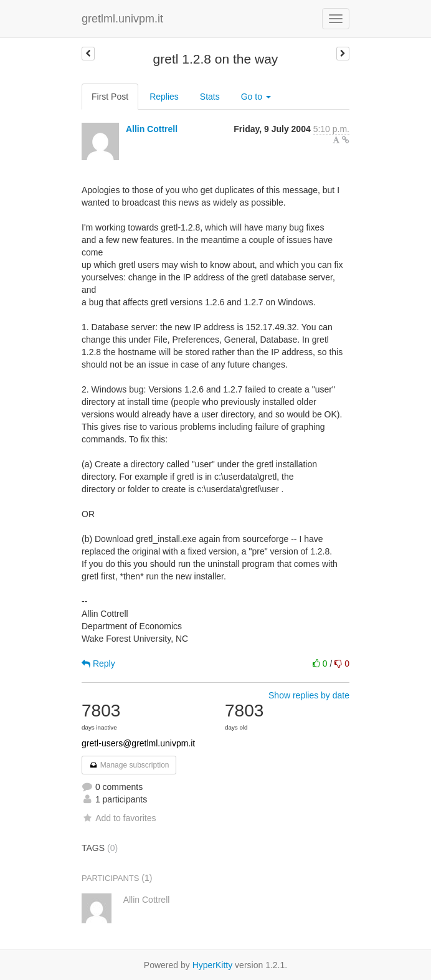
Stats (210, 97)
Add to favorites (119, 818)
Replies (164, 97)
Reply (98, 664)
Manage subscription (129, 765)
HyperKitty (213, 965)
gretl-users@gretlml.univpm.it (138, 743)
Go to (256, 97)
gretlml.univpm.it (122, 19)
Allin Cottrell (152, 129)
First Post (110, 97)
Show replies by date (309, 695)
